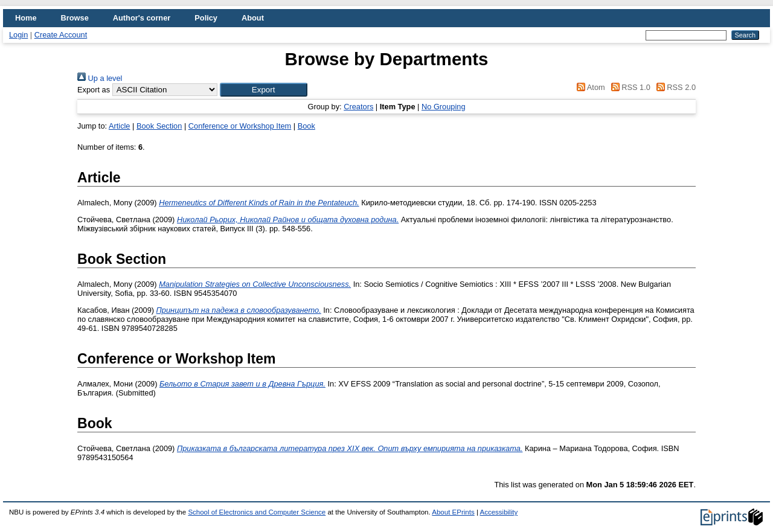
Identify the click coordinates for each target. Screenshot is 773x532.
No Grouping (444, 107)
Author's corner (142, 18)
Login (18, 35)
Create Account (61, 35)
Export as (94, 90)
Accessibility (499, 512)
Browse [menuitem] (75, 18)
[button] (264, 90)
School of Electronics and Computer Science (257, 512)
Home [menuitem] (26, 18)
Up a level (100, 78)
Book (306, 126)
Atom (589, 87)
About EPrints (453, 512)
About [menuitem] (253, 18)
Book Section (159, 126)
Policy (206, 18)
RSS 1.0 (629, 87)
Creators (358, 107)
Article (120, 126)
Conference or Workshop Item (240, 126)
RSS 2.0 (674, 87)
